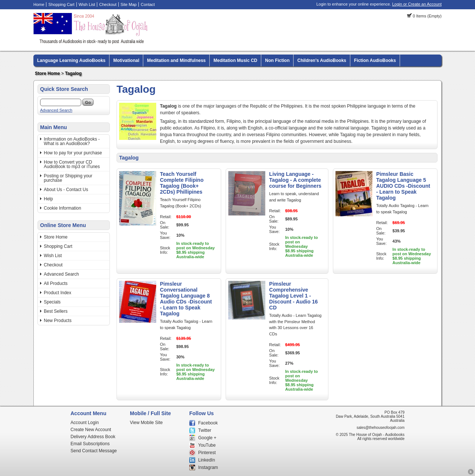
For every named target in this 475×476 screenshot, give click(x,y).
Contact (148, 4)
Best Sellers (56, 311)
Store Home (47, 73)
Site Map (129, 4)
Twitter (205, 430)
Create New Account (91, 430)
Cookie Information (63, 208)
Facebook (208, 423)
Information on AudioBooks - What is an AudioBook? (72, 141)
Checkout (108, 4)
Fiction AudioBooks (375, 60)
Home (39, 4)
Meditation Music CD (235, 60)
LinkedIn (207, 460)
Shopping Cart (61, 4)
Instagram (208, 467)
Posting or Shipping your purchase (68, 178)
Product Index (58, 293)
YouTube (207, 445)
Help (48, 199)
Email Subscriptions (90, 444)
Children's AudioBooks (322, 60)
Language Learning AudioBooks (71, 60)
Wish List (87, 4)
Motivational (126, 60)
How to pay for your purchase (73, 153)
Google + (207, 438)
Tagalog (73, 73)
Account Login (85, 423)
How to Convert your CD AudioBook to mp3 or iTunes (72, 164)
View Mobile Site (146, 423)
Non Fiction (277, 60)
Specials (52, 302)
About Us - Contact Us (66, 190)
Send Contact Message (94, 451)
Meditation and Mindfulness (176, 60)
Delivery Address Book (93, 437)
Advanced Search (56, 110)
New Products (58, 321)
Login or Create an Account (417, 4)
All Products (56, 283)
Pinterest (207, 453)
